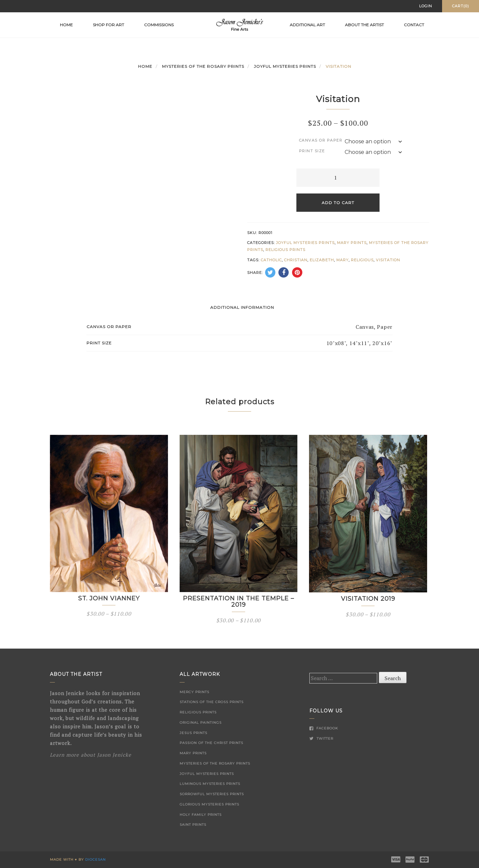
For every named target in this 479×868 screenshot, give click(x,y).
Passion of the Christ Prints (211, 743)
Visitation (388, 260)
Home (66, 25)
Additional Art (307, 25)
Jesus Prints (193, 733)
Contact (414, 25)
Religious (362, 260)
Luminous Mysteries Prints (210, 784)
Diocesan (95, 860)
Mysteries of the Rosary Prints (203, 66)
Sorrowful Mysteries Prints (212, 794)
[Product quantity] (338, 178)
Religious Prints (285, 250)
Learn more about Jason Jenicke (91, 755)
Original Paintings (201, 723)
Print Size (312, 151)
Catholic (271, 260)
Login (426, 6)
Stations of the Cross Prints (212, 702)
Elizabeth (322, 260)
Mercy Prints (194, 692)
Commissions (159, 25)
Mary (342, 260)
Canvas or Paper (321, 140)
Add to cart (338, 203)
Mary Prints (352, 243)
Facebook (324, 728)
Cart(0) (461, 6)
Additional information (242, 307)
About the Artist (364, 25)
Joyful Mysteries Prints (285, 66)
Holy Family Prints (201, 815)
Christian (296, 260)
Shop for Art (108, 25)
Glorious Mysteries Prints (209, 804)
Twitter (321, 739)
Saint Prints (193, 825)
